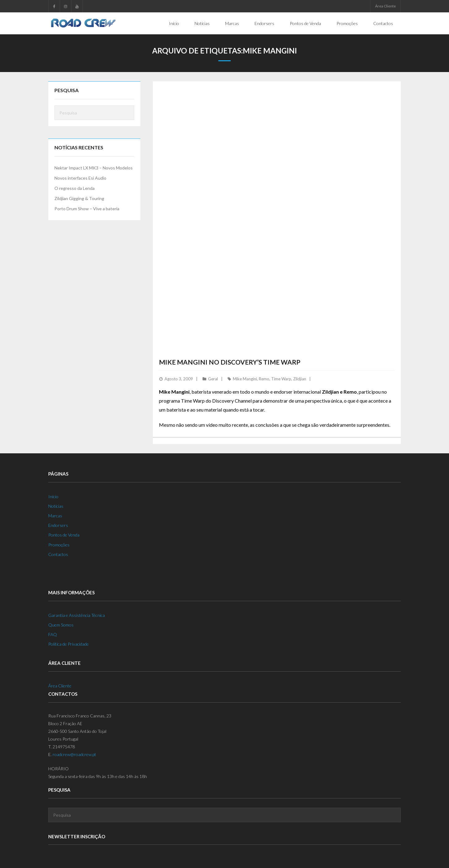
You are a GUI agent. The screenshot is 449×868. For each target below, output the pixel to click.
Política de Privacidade (68, 644)
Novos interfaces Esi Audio (80, 178)
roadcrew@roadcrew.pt (74, 754)
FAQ (53, 634)
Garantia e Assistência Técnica (77, 615)
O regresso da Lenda (75, 188)
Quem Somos (61, 624)
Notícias (56, 506)
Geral (213, 378)
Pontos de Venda (64, 535)
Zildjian (300, 378)
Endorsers (58, 525)
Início (53, 496)
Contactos (58, 554)
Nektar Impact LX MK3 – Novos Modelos (94, 167)
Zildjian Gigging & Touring (79, 198)
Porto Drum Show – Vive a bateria (87, 209)
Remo (264, 378)
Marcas (55, 516)
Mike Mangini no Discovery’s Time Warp (230, 362)
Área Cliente (385, 6)
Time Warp (281, 378)
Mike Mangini (245, 378)
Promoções (59, 544)
